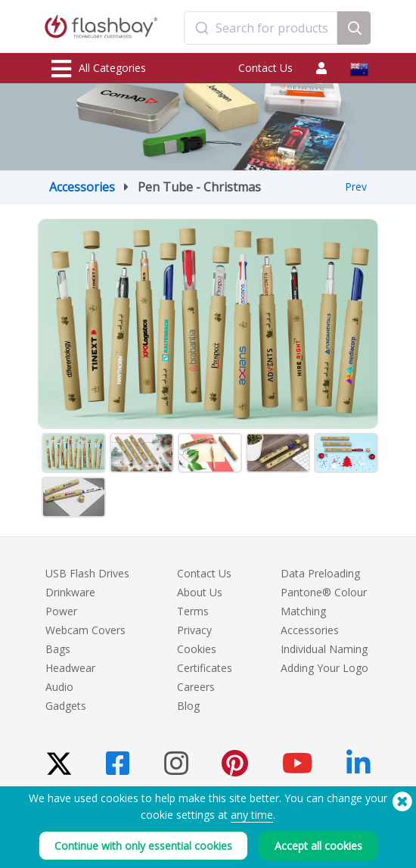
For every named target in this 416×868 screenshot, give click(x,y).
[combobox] (261, 28)
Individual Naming (324, 649)
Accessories (82, 187)
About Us (200, 592)
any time (252, 815)
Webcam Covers (85, 630)
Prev (356, 187)
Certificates (205, 668)
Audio (59, 687)
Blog (188, 706)
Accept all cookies (318, 846)
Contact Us (265, 68)
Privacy (194, 630)
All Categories (99, 69)
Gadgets (66, 706)
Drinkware (70, 592)
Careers (196, 687)
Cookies (197, 649)
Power (61, 611)
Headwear (70, 668)
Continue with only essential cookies (143, 846)
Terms (193, 611)
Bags (58, 649)
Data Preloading (320, 573)
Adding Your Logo (324, 668)
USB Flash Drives (87, 573)
